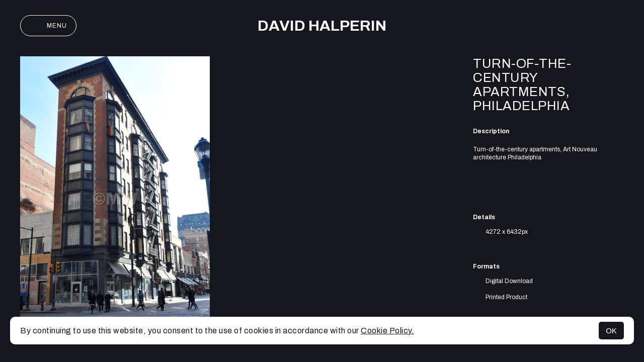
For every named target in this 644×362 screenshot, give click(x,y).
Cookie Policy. (387, 331)
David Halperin (322, 26)
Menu (48, 26)
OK (611, 331)
